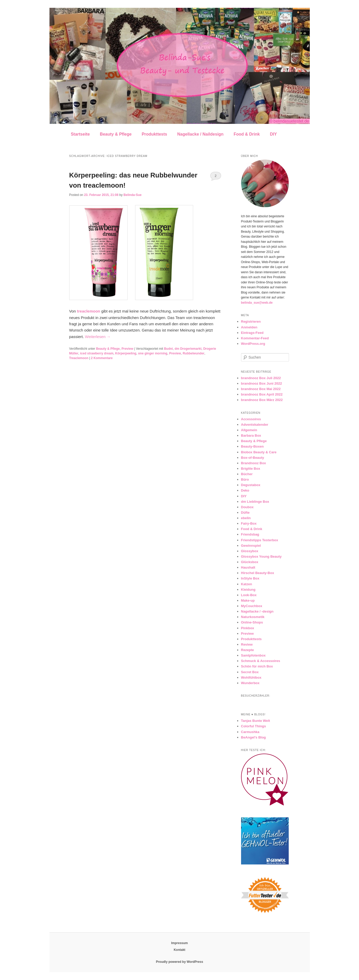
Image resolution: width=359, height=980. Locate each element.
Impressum (179, 943)
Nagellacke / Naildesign (200, 134)
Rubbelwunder (194, 353)
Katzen (247, 584)
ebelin (246, 518)
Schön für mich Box (257, 666)
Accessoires (251, 419)
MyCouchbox (252, 606)
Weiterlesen (98, 337)
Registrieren (251, 322)
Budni (168, 349)
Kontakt (179, 950)
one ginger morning (153, 353)
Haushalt (248, 567)
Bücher (247, 474)
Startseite (80, 134)
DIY (273, 134)
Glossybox (250, 551)
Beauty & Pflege (116, 134)
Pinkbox (248, 628)
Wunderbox (250, 683)
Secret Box (250, 672)
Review (247, 644)
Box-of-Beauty (253, 458)
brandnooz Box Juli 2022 (261, 378)
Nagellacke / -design (257, 611)
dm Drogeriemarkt (188, 349)
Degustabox (251, 485)
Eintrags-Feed (252, 333)
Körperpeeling (126, 353)
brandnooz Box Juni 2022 (262, 383)
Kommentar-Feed (255, 338)
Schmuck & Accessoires (261, 661)
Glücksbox (250, 562)
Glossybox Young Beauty (261, 556)
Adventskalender (255, 425)
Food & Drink (247, 134)
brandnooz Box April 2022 (262, 394)
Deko (245, 490)
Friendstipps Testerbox (260, 540)
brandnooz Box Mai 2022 (261, 389)
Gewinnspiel (251, 546)
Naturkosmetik (253, 617)
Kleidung (248, 590)
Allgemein (249, 430)
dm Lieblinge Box (255, 502)
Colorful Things (254, 726)
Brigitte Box (251, 469)
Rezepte (248, 650)
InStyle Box (250, 578)
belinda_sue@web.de (257, 303)
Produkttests (154, 134)
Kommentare (102, 358)
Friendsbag (250, 534)
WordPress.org (253, 344)
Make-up (248, 600)
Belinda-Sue (132, 195)
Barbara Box (251, 435)
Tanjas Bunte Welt (256, 721)
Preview (127, 349)
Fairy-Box (249, 523)
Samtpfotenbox (253, 655)
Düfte (245, 513)
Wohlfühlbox (251, 677)
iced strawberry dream (97, 353)
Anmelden (249, 327)
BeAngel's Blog (254, 737)
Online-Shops (252, 622)
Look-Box (249, 595)
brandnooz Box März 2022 (262, 400)
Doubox (247, 507)
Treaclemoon (79, 358)
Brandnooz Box (254, 463)
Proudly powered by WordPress (179, 962)
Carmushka (250, 732)
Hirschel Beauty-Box (258, 573)
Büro (245, 479)
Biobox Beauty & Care (259, 452)
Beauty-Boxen (252, 446)
